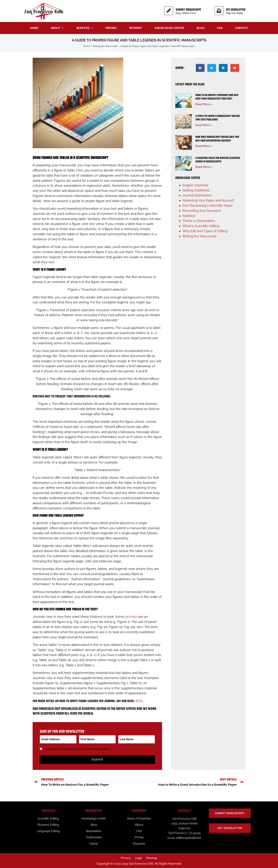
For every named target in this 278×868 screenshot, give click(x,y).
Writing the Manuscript (105, 46)
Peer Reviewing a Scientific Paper (208, 206)
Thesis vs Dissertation (199, 221)
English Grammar (195, 185)
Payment (136, 28)
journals (131, 617)
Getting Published (196, 190)
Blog (201, 28)
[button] (200, 68)
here (139, 701)
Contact (242, 28)
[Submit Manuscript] (169, 11)
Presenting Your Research (202, 211)
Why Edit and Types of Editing (205, 231)
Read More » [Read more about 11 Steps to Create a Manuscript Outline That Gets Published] (204, 125)
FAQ (220, 28)
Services (85, 28)
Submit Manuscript (188, 10)
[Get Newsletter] (219, 11)
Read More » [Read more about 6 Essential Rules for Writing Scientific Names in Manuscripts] (204, 167)
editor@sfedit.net (189, 837)
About (57, 28)
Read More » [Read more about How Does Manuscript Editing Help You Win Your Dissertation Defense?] (204, 146)
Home (34, 28)
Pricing (111, 28)
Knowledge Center (169, 28)
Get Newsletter (236, 10)
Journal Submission (197, 195)
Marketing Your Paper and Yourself (208, 200)
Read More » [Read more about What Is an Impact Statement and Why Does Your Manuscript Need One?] (204, 104)
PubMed (189, 216)
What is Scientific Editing (201, 226)
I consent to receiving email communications (77, 748)
